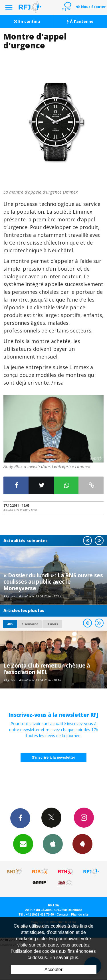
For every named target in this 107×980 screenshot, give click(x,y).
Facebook (20, 818)
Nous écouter (93, 7)
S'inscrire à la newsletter (54, 757)
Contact (62, 914)
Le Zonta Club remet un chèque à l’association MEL (47, 669)
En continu (27, 21)
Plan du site (80, 914)
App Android (82, 844)
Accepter (53, 970)
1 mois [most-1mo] (53, 624)
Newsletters (23, 844)
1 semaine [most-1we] (30, 624)
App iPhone (53, 844)
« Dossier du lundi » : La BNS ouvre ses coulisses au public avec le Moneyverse (53, 582)
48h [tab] (10, 624)
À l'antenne (80, 21)
